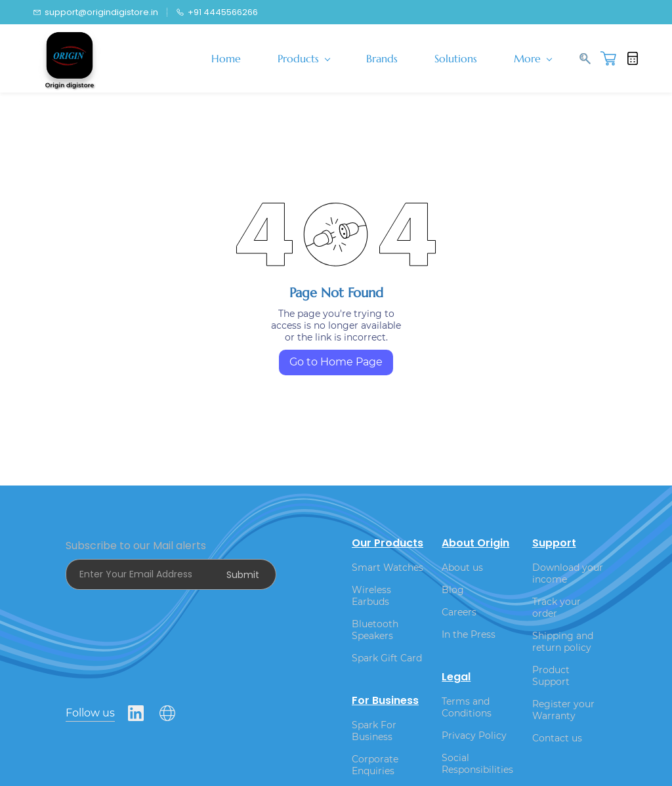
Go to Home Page (336, 362)
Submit (243, 575)
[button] (613, 58)
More (533, 58)
